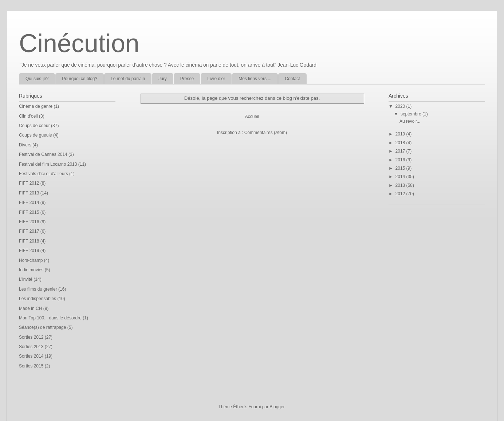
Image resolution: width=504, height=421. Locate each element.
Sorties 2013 (31, 347)
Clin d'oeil (28, 116)
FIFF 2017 (29, 231)
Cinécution (79, 43)
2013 (401, 185)
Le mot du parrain (128, 79)
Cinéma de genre (36, 106)
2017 (401, 151)
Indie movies (31, 270)
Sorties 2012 (31, 337)
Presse (187, 79)
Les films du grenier (38, 289)
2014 (401, 177)
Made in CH (30, 308)
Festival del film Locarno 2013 (48, 164)
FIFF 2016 (29, 222)
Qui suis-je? (37, 79)
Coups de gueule (36, 135)
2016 (401, 160)
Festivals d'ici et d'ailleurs (44, 174)
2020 (401, 106)
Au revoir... (410, 121)
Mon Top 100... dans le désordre (50, 318)
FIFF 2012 (29, 183)
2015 (401, 168)
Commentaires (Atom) (266, 133)
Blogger (277, 407)
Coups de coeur (34, 126)
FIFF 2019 (29, 251)
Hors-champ (31, 260)
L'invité (26, 279)
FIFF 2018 (29, 241)
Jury (163, 79)
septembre (412, 114)
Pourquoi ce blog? (80, 79)
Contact (292, 79)
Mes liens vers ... (255, 79)
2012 (401, 194)
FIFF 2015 (29, 212)
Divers (25, 145)
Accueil (252, 117)
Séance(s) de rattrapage (42, 327)
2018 (401, 143)
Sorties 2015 (31, 366)
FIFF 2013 (29, 193)
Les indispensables (38, 299)
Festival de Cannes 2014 (43, 154)
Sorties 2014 (31, 356)
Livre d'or (216, 79)
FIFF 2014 (29, 202)
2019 (401, 134)
